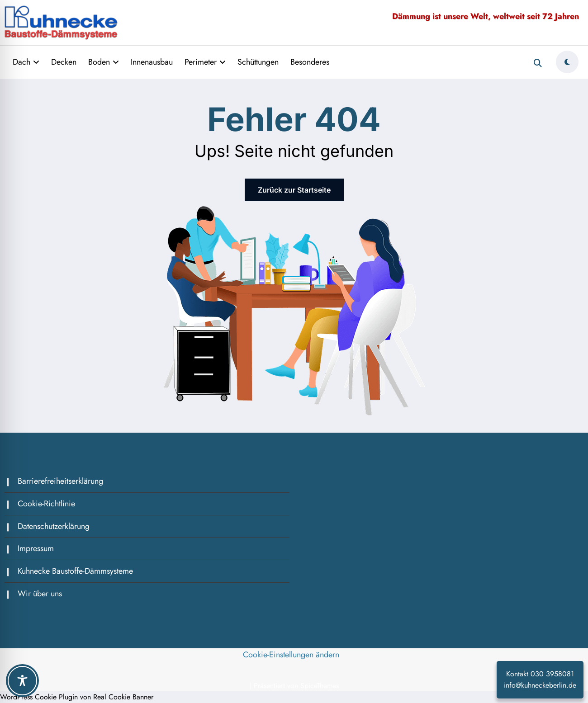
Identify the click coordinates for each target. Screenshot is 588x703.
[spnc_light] (567, 62)
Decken (64, 62)
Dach (26, 62)
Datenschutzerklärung (54, 526)
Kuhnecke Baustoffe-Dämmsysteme (75, 571)
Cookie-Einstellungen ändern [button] (291, 655)
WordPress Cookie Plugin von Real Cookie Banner (77, 697)
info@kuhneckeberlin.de (540, 685)
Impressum (36, 548)
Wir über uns (40, 594)
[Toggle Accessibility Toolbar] (22, 681)
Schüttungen (258, 62)
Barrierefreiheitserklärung (60, 481)
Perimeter (205, 62)
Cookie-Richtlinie (46, 504)
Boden (104, 62)
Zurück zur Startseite (294, 190)
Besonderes (310, 62)
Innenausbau (152, 62)
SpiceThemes (320, 686)
